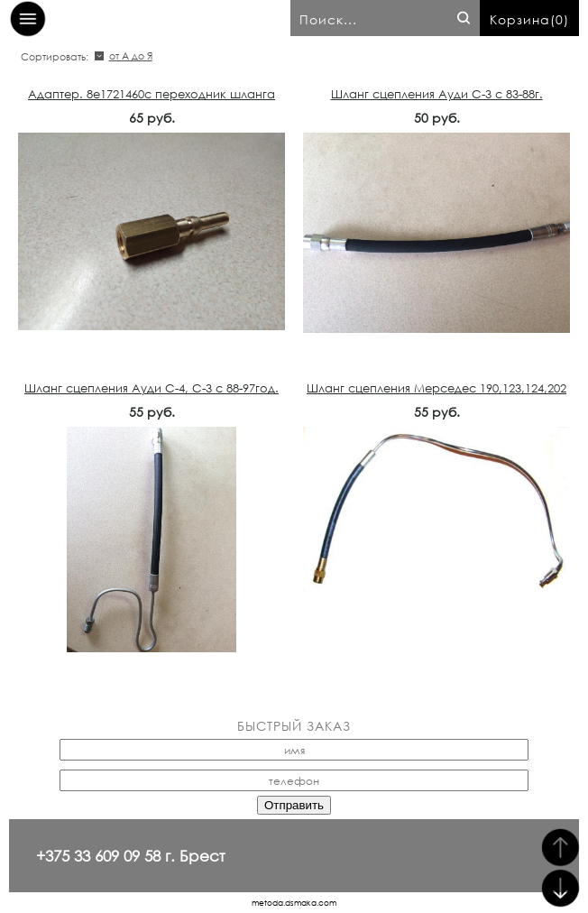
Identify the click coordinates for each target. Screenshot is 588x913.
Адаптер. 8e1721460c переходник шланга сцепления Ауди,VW (152, 102)
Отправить (294, 805)
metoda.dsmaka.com (294, 903)
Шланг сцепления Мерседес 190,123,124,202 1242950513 (436, 396)
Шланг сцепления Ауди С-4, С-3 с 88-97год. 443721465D (152, 396)
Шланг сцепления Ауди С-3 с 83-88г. (437, 94)
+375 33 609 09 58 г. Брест (131, 856)
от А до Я (131, 56)
